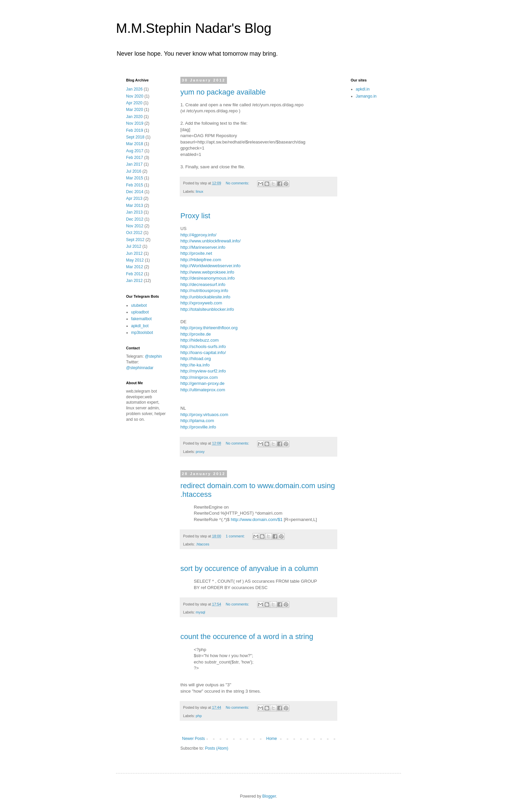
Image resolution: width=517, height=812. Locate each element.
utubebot (139, 305)
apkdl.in (363, 89)
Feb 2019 (135, 130)
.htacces (203, 544)
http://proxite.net (196, 253)
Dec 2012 (135, 219)
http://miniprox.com (199, 377)
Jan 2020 (134, 117)
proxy (200, 452)
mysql (200, 612)
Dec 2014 (135, 192)
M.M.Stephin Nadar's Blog (194, 28)
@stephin (153, 356)
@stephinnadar (140, 368)
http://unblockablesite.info (205, 297)
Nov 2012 (135, 226)
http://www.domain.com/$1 (257, 519)
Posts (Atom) (216, 748)
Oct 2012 (134, 233)
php (199, 716)
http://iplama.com (197, 421)
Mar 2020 (135, 110)
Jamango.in (366, 96)
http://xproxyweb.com (201, 303)
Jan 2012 (134, 281)
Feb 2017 (135, 158)
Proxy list (195, 216)
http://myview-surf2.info (203, 371)
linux (199, 191)
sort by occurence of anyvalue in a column (249, 568)
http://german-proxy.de (203, 383)
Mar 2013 (135, 206)
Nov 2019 (135, 123)
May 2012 (135, 260)
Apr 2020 (134, 103)
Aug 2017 (135, 151)
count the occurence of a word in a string (247, 636)
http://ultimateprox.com (203, 390)
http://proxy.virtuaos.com (204, 415)
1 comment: (236, 536)
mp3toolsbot (142, 333)
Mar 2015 (135, 178)
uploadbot (140, 312)
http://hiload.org (196, 359)
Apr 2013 (134, 198)
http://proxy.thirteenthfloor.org (209, 328)
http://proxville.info (198, 427)
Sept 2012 (135, 240)
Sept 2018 (135, 137)
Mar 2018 (135, 144)
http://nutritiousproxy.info (204, 291)
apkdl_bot (140, 326)
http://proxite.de (196, 334)
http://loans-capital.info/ (203, 353)
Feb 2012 (135, 274)
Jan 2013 (134, 212)
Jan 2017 (134, 164)
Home (272, 739)
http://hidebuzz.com (199, 340)
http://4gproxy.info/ (198, 235)
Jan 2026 (134, 89)
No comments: (238, 183)
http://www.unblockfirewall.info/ (211, 241)
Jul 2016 (134, 171)
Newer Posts (193, 739)
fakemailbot (141, 319)
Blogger (269, 796)
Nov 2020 (135, 96)
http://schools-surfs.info (203, 346)
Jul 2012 (134, 246)
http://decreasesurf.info (203, 284)
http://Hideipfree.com (201, 260)
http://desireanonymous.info (208, 278)
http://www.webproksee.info (207, 272)
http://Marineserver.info (203, 247)
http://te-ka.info (195, 365)
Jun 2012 (134, 253)
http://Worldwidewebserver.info (210, 266)
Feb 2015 (135, 185)
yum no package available (223, 92)
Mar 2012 (135, 267)
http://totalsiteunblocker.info (207, 309)
